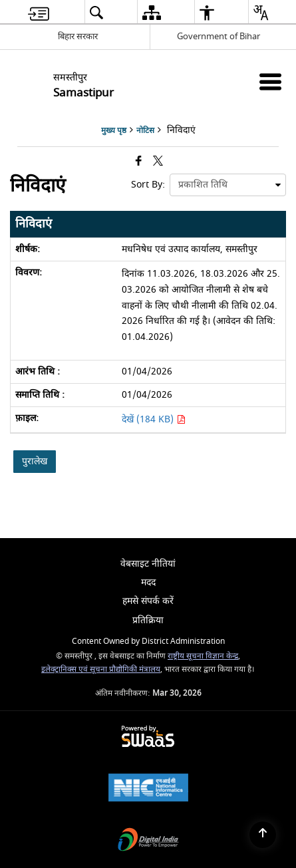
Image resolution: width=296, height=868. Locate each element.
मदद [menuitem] (148, 582)
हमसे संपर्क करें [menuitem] (148, 601)
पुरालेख (35, 461)
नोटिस (145, 131)
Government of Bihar (219, 36)
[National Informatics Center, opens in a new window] (148, 789)
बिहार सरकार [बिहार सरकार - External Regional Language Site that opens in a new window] (78, 36)
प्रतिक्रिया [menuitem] (148, 620)
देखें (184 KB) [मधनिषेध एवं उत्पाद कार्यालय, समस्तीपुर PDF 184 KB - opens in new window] (154, 419)
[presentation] (228, 185)
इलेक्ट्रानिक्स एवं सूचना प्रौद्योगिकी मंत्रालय (101, 669)
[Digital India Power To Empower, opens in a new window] (148, 841)
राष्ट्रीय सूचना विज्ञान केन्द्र (203, 656)
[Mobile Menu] (270, 81)
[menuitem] (39, 12)
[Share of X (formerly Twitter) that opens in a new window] (158, 162)
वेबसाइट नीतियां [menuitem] (148, 564)
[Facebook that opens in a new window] (139, 162)
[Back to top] (263, 835)
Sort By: (148, 185)
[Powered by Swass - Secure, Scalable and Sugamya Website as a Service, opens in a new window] (148, 737)
